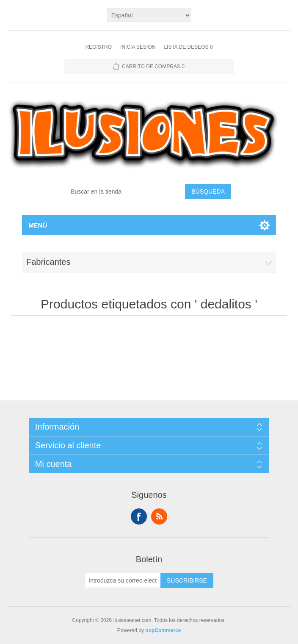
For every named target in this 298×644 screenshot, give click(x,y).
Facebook (139, 516)
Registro (98, 47)
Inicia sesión (138, 47)
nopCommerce (163, 630)
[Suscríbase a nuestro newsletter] (123, 580)
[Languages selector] (149, 15)
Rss (159, 516)
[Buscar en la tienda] (126, 192)
